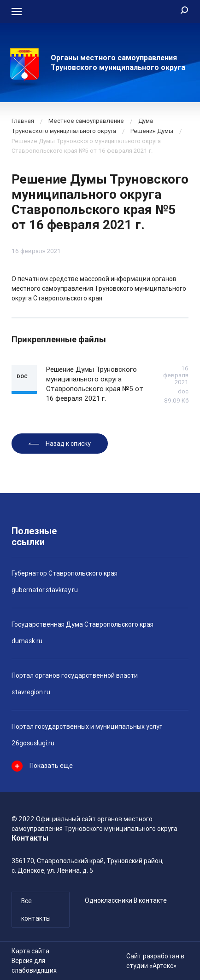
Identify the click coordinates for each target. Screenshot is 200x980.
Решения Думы (152, 131)
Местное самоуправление (86, 121)
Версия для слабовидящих (34, 966)
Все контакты (36, 910)
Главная (23, 121)
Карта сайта (30, 951)
